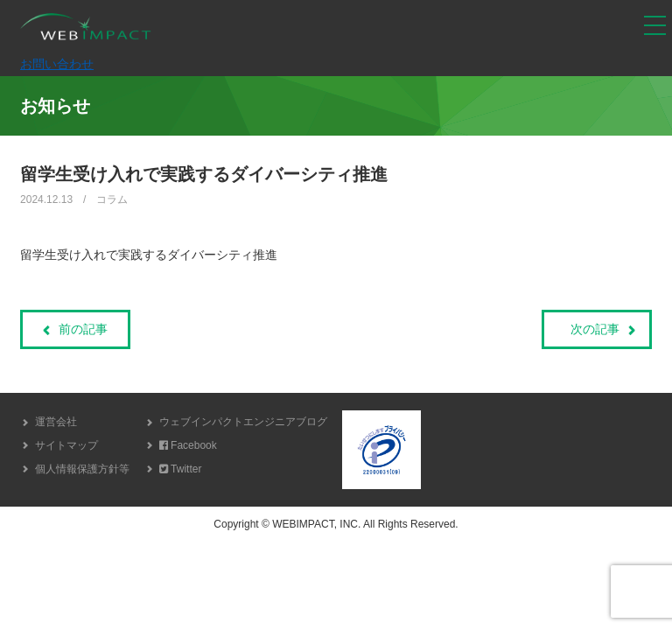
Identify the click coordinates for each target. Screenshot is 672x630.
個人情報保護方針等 (82, 469)
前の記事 (83, 329)
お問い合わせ (57, 64)
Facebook (188, 445)
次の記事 (595, 329)
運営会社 (56, 422)
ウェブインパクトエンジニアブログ (243, 422)
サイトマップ (66, 445)
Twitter (180, 469)
